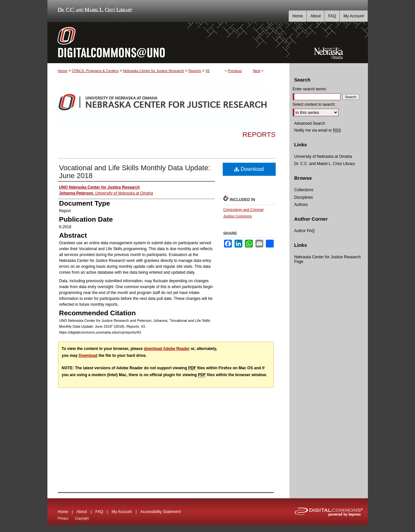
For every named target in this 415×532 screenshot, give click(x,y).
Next (257, 71)
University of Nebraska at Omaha (323, 156)
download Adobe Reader (167, 349)
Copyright (82, 518)
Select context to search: (314, 104)
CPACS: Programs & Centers (95, 71)
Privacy (63, 518)
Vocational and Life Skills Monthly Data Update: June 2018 (135, 172)
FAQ (99, 512)
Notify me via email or (318, 130)
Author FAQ (305, 231)
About (82, 512)
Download (249, 169)
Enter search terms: (310, 89)
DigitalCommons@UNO (168, 43)
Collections (304, 190)
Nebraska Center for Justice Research (153, 71)
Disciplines (304, 197)
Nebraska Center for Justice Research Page (328, 259)
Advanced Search (310, 123)
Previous (235, 71)
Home (63, 71)
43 (208, 71)
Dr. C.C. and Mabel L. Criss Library (94, 11)
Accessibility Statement (160, 512)
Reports (195, 71)
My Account (122, 512)
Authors (301, 205)
